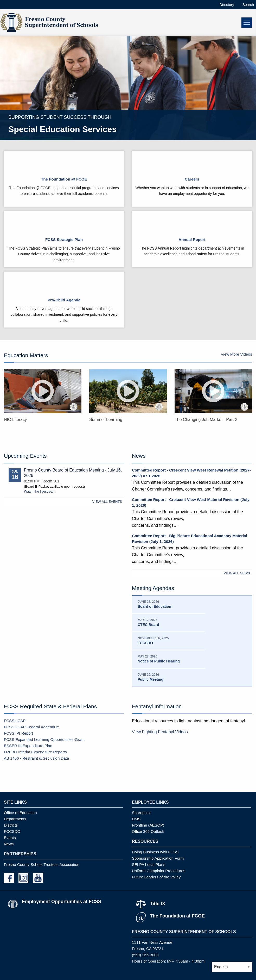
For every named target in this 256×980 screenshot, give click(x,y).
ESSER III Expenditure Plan (28, 746)
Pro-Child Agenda (64, 300)
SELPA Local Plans (149, 864)
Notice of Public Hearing (159, 661)
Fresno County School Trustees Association (42, 864)
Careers (192, 179)
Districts (11, 825)
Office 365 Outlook (148, 831)
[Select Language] (232, 967)
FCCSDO (145, 643)
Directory (227, 5)
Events (10, 838)
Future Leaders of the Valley (156, 877)
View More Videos (236, 354)
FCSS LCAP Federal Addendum (32, 727)
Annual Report (192, 240)
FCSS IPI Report (18, 733)
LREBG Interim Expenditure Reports (35, 752)
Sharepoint (141, 813)
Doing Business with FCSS (155, 852)
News (9, 844)
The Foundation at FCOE (177, 916)
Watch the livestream (40, 491)
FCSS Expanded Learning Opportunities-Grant (44, 739)
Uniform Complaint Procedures (159, 871)
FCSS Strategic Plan (64, 240)
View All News (237, 573)
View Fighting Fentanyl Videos (160, 732)
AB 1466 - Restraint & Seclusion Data (36, 758)
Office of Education (20, 813)
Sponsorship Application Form (158, 858)
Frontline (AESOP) (148, 825)
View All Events (107, 502)
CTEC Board (148, 625)
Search (248, 5)
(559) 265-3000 (145, 955)
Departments (15, 819)
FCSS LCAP (15, 721)
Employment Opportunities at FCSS (62, 902)
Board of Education (154, 606)
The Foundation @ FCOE (64, 179)
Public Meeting (151, 679)
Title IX (158, 904)
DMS (136, 819)
